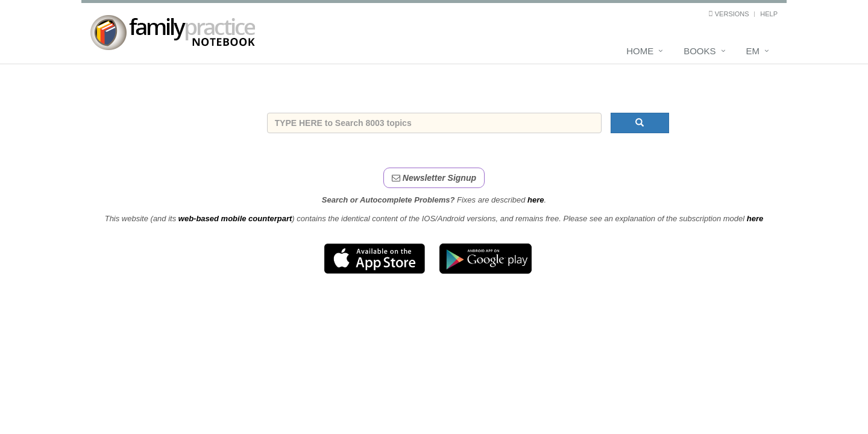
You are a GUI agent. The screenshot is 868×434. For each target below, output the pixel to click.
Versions (732, 14)
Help (769, 14)
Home (640, 51)
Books (700, 51)
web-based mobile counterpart (235, 219)
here (536, 200)
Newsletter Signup (434, 178)
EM (753, 51)
